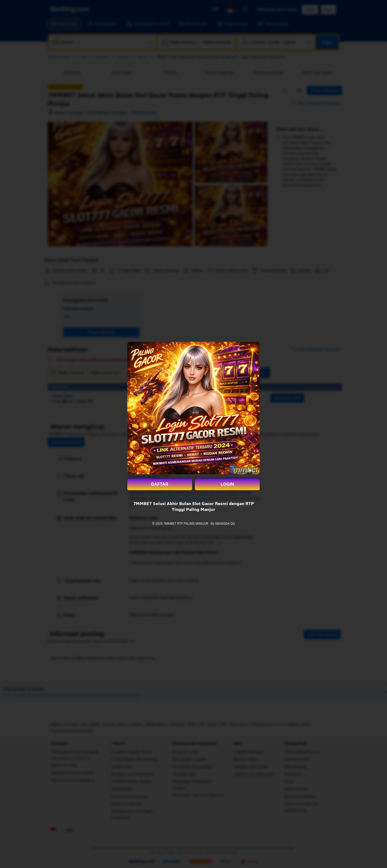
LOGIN (227, 484)
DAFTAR (160, 484)
